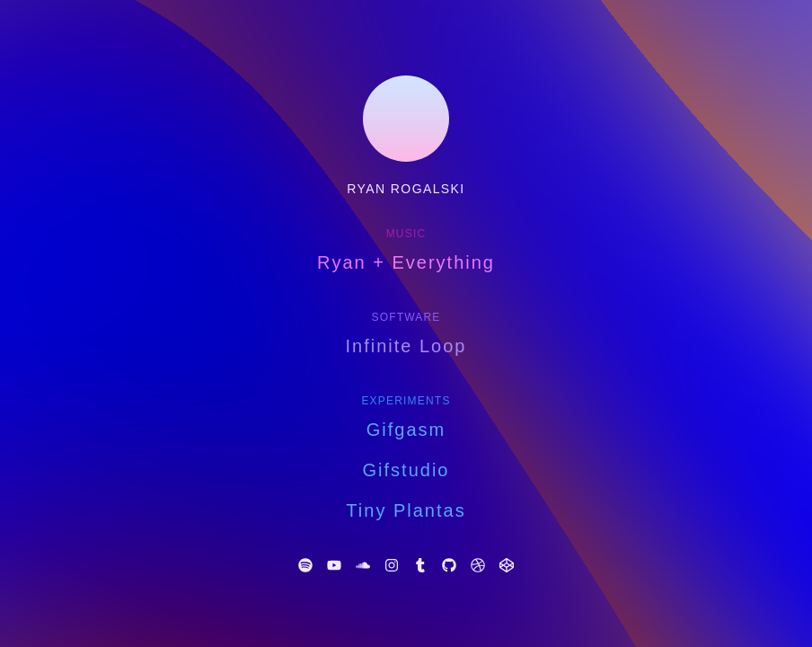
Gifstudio (406, 470)
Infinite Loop (406, 346)
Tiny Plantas (406, 510)
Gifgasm (406, 430)
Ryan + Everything (406, 262)
